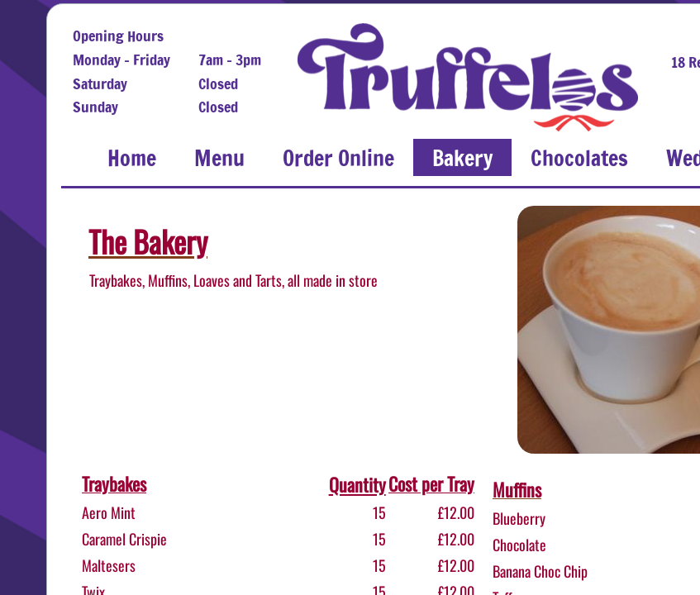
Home (132, 158)
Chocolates (579, 158)
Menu (219, 158)
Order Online (338, 158)
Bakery (462, 158)
